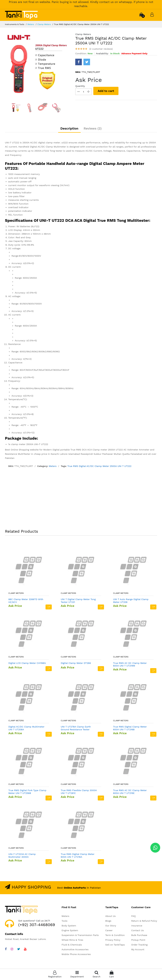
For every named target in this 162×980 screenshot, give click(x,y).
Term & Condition (115, 936)
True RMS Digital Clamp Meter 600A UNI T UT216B (130, 729)
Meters (31, 24)
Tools (64, 922)
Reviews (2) (94, 129)
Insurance (137, 927)
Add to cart (106, 91)
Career (109, 931)
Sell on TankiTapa (115, 946)
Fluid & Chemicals (72, 946)
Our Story (111, 927)
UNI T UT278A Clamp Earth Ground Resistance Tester (76, 729)
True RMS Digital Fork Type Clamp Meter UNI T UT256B (27, 793)
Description (68, 129)
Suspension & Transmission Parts (80, 936)
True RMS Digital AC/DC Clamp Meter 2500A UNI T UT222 (99, 467)
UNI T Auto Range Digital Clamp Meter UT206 (131, 602)
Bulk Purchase (139, 936)
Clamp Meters (44, 24)
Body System (69, 927)
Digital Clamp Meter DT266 (76, 664)
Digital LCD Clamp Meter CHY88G (27, 664)
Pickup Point (138, 941)
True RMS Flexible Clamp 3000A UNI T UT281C (79, 793)
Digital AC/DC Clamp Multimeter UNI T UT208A (26, 729)
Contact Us (138, 931)
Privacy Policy (113, 941)
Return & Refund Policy (144, 922)
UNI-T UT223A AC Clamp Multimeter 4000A (22, 856)
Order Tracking (139, 946)
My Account (138, 950)
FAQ (133, 917)
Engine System (70, 931)
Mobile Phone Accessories (76, 955)
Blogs (108, 922)
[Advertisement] (81, 500)
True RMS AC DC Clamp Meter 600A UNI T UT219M (130, 665)
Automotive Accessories (75, 950)
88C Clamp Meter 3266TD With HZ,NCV (26, 602)
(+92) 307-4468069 (37, 926)
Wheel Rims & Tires (72, 941)
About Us (110, 917)
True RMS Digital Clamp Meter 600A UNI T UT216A (78, 856)
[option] (38, 65)
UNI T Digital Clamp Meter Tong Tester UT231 (78, 602)
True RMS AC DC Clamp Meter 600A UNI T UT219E (130, 793)
